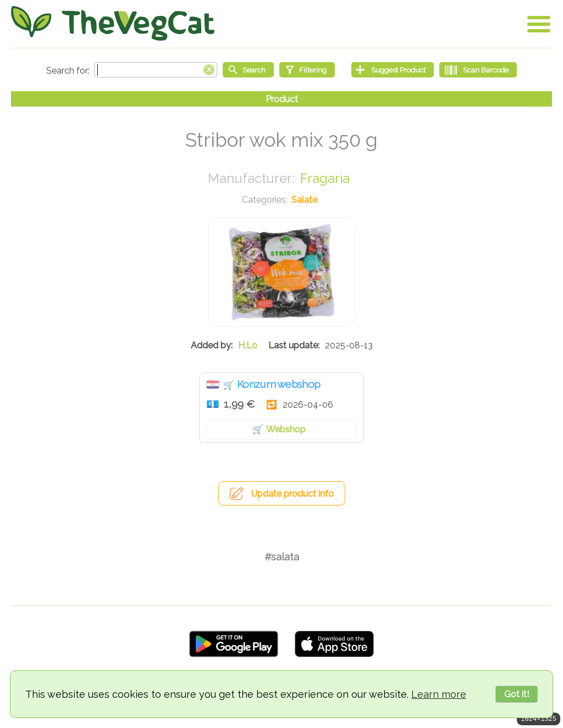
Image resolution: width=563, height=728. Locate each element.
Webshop (286, 429)
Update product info (292, 494)
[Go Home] (113, 23)
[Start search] (248, 70)
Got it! (517, 694)
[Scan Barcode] (478, 70)
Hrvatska (213, 385)
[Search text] (156, 70)
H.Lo (248, 345)
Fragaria (325, 178)
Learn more (439, 694)
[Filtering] (307, 70)
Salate (304, 200)
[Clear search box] (209, 69)
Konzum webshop (278, 384)
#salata (282, 557)
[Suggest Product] (393, 70)
